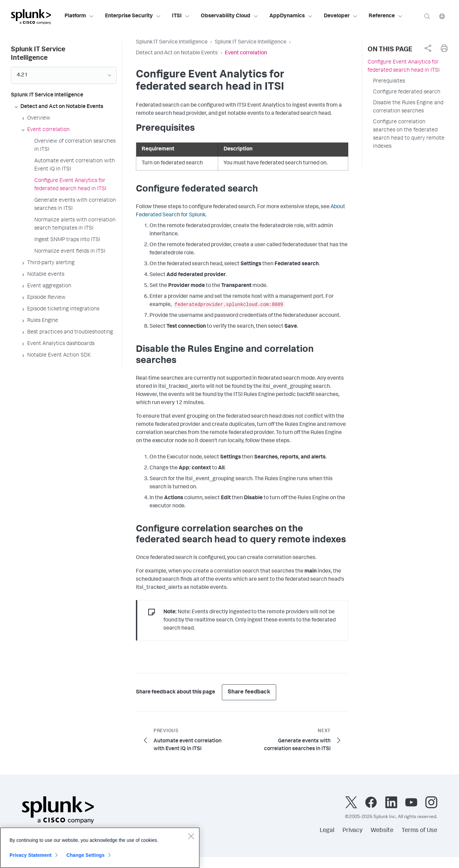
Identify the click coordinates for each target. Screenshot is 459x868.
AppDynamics (291, 16)
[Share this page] (428, 48)
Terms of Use (419, 831)
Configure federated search (407, 92)
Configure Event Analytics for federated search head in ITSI (404, 67)
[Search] (427, 16)
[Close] (191, 840)
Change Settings (85, 860)
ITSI (181, 16)
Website (382, 831)
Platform (79, 16)
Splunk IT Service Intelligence (172, 42)
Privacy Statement (31, 860)
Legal (327, 831)
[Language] (442, 16)
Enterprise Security (133, 16)
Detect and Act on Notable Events (177, 53)
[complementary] (428, 48)
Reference (386, 16)
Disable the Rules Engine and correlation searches (408, 107)
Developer (341, 16)
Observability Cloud (230, 16)
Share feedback (249, 692)
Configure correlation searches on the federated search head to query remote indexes (409, 134)
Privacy (352, 831)
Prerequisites (389, 82)
